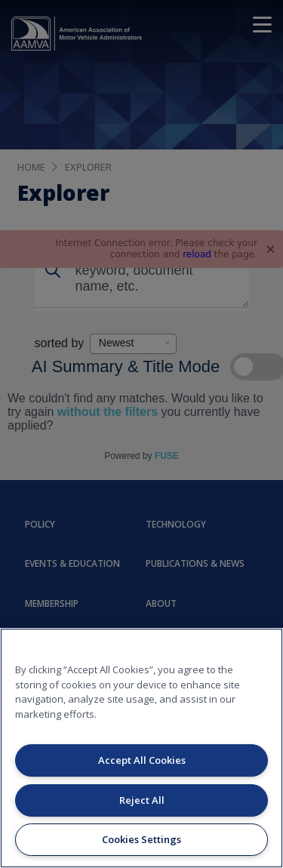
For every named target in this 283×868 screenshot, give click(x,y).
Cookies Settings (141, 839)
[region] (141, 748)
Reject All (142, 800)
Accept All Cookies (142, 760)
